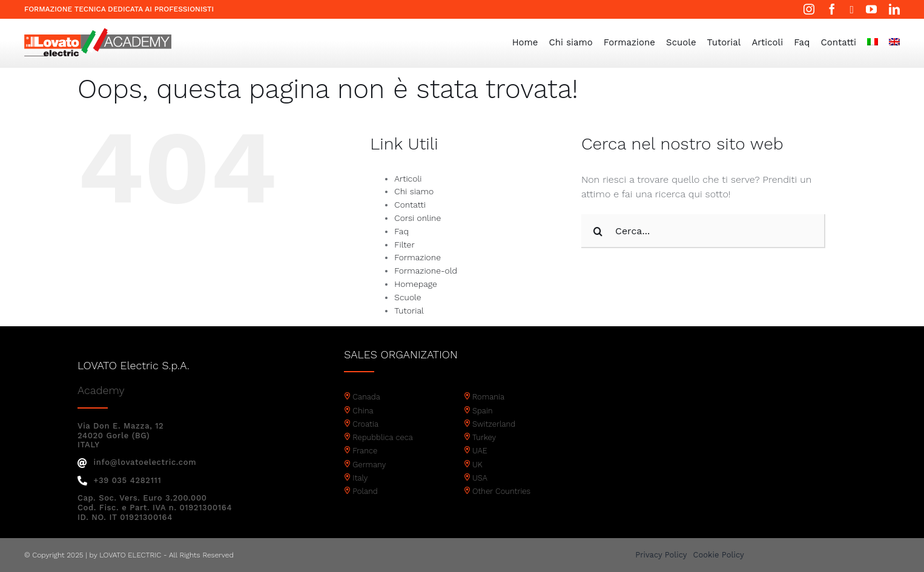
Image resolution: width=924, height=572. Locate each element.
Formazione (417, 257)
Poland (365, 491)
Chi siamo (414, 191)
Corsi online (417, 218)
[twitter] (852, 10)
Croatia (365, 424)
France (365, 451)
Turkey (484, 437)
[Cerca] (598, 231)
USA (480, 478)
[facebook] (832, 9)
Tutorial (409, 311)
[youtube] (871, 9)
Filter (404, 245)
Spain (483, 411)
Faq (401, 231)
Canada (366, 397)
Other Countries (501, 491)
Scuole (408, 297)
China (363, 411)
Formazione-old (426, 271)
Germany (369, 465)
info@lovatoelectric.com (137, 462)
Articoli (408, 179)
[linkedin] (894, 9)
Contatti (410, 205)
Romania (488, 397)
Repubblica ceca (383, 437)
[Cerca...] (703, 231)
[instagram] (809, 9)
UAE (480, 451)
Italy (360, 478)
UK (477, 465)
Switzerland (494, 424)
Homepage (415, 284)
